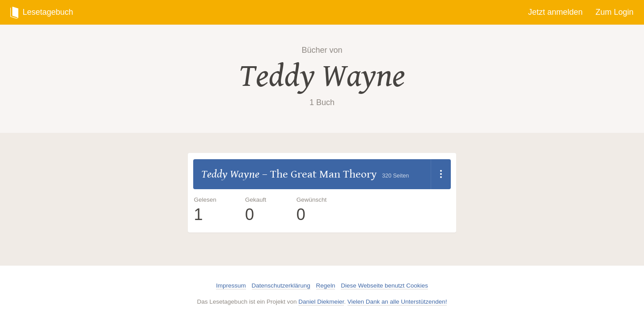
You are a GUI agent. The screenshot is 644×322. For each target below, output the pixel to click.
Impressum (231, 286)
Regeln (326, 286)
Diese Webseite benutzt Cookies (384, 286)
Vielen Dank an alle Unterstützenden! (397, 302)
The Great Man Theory (323, 174)
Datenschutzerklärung (281, 286)
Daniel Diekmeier (321, 302)
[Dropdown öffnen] (441, 174)
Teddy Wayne (322, 76)
